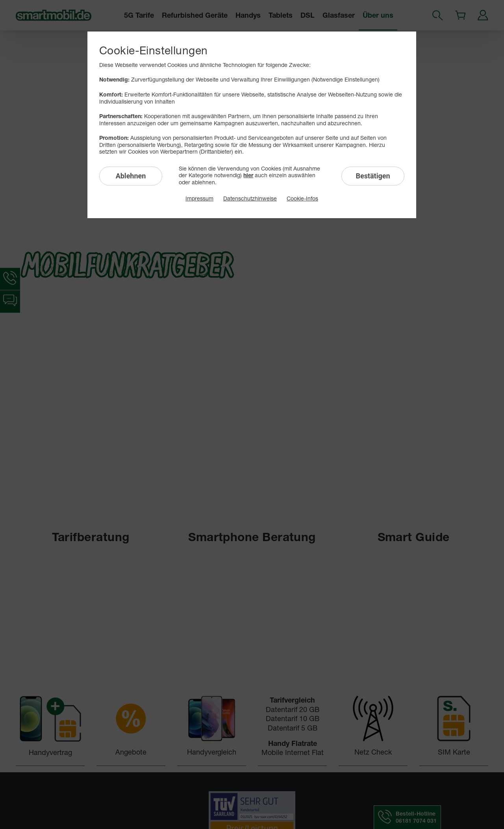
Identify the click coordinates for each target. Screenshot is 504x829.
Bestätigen (373, 176)
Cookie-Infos (302, 198)
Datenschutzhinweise (250, 198)
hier (248, 175)
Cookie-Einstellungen (153, 50)
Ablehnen (131, 176)
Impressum (199, 198)
